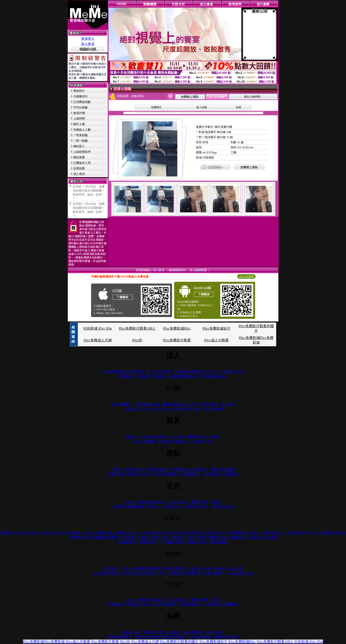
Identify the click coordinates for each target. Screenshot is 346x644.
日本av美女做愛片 (153, 437)
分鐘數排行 (81, 96)
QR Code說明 (246, 276)
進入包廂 (201, 107)
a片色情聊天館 (200, 637)
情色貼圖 (164, 441)
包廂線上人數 (82, 130)
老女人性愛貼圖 (164, 474)
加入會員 (88, 44)
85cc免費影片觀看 (177, 340)
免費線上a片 (131, 632)
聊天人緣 (79, 124)
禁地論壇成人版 (147, 404)
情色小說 (181, 441)
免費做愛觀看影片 (183, 376)
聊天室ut (152, 506)
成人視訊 (79, 174)
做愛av (215, 437)
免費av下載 (199, 502)
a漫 (210, 441)
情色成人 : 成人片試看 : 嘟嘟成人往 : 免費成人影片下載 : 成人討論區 (224, 537)
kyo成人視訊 (133, 409)
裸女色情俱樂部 (174, 637)
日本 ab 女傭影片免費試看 (141, 569)
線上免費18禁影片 (107, 573)
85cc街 (137, 340)
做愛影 (131, 437)
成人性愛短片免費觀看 (221, 474)
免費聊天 (156, 107)
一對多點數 (81, 135)
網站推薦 (79, 157)
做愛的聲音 (127, 542)
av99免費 (198, 441)
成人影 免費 (214, 409)
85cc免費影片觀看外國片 (179, 641)
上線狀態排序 (82, 152)
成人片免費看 (144, 441)
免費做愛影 (219, 542)
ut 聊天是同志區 (223, 506)
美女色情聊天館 (147, 637)
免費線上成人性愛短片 (190, 469)
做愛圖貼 (159, 376)
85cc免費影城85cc (177, 328)
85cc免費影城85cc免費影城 (123, 372)
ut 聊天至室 (170, 506)
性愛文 (117, 469)
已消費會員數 (82, 102)
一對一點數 (81, 141)
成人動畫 (178, 409)
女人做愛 (177, 437)
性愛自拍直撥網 (222, 469)
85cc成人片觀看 (217, 340)
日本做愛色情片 (173, 542)
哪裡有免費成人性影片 (180, 404)
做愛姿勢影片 (197, 437)
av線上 (130, 502)
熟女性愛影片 (190, 474)
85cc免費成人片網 (98, 340)
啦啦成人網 (209, 404)
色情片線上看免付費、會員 (145, 573)
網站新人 (79, 146)
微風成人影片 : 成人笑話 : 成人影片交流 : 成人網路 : (41, 533)
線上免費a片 (193, 632)
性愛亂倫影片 (159, 469)
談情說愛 (79, 168)
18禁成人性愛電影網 (185, 573)
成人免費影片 (122, 404)
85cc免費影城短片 (217, 328)
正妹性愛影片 (135, 469)
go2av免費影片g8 (240, 573)
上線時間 (79, 118)
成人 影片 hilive (157, 409)
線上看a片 (173, 632)
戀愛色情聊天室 (119, 637)
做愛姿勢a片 (148, 542)
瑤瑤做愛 (142, 376)
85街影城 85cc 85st (98, 328)
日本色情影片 (174, 569)
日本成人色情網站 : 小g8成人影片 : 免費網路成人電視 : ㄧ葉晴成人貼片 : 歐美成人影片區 (243, 533)
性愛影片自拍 (139, 474)
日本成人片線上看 (228, 569)
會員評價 (79, 113)
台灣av (216, 502)
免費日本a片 (215, 632)
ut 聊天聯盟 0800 (195, 506)
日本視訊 (111, 569)
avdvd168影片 (177, 502)
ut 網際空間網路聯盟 (127, 506)
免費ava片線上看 (151, 502)
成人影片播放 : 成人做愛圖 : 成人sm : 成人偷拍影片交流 (127, 533)
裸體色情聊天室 (227, 637)
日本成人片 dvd (199, 569)
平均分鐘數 (81, 107)
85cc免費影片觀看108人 (137, 328)
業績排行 (79, 91)
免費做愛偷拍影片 (213, 376)
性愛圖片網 (117, 474)
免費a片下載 (153, 632)
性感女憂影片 (214, 573)
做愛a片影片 (198, 542)
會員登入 (88, 39)
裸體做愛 (125, 376)
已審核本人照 (82, 163)
